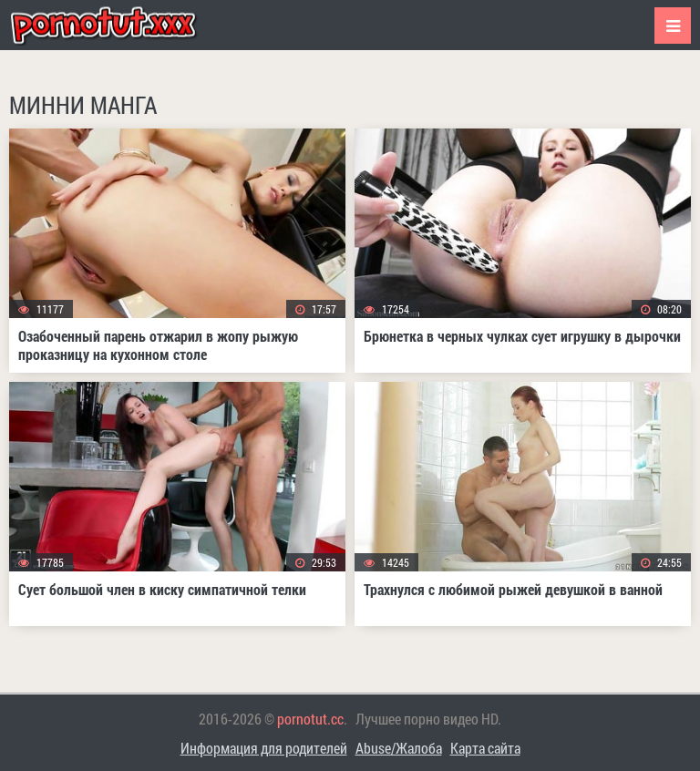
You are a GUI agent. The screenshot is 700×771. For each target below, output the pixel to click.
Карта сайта (485, 748)
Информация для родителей (264, 748)
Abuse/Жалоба (399, 748)
